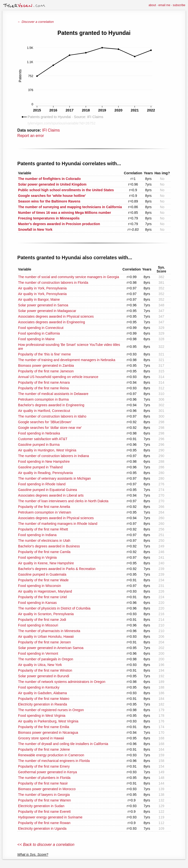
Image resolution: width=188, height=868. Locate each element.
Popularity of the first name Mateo (44, 699)
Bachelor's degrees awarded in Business (49, 546)
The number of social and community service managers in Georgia (69, 277)
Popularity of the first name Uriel (42, 597)
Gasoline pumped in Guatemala (42, 574)
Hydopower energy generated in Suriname (50, 817)
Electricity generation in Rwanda (43, 704)
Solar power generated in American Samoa (51, 648)
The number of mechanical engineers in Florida (54, 761)
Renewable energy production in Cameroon (51, 755)
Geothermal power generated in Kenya (47, 772)
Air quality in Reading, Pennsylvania (45, 473)
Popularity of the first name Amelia (44, 507)
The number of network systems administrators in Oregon (62, 682)
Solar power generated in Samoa (43, 305)
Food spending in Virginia (37, 557)
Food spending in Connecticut (41, 328)
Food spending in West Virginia (42, 716)
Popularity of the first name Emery (44, 766)
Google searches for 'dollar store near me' (50, 428)
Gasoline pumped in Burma (39, 445)
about (152, 5)
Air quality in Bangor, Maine (39, 299)
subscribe (179, 5)
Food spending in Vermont (38, 653)
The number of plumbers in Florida (44, 778)
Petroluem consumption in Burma (43, 399)
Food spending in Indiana (37, 535)
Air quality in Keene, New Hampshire (46, 563)
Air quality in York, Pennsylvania (42, 288)
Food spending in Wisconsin (40, 586)
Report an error (31, 136)
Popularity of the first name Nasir (43, 783)
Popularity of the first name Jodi (42, 620)
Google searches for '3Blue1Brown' (45, 422)
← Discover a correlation (36, 22)
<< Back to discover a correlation (46, 845)
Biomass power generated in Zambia (46, 366)
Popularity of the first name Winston (45, 670)
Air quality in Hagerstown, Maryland (45, 591)
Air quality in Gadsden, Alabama (42, 693)
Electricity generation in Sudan (41, 806)
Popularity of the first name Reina (43, 388)
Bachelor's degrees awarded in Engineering (51, 405)
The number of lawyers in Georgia (44, 795)
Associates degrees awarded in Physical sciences (56, 316)
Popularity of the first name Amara (44, 382)
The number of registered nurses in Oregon (51, 710)
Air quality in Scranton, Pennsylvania (46, 614)
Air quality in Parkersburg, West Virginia (48, 721)
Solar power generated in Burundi (44, 676)
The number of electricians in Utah (44, 541)
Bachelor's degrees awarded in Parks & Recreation (57, 569)
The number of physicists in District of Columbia (54, 608)
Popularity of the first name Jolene (44, 749)
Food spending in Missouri (38, 625)
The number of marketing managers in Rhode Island (58, 524)
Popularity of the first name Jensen (45, 642)
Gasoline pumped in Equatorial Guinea (48, 490)
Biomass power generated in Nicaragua (48, 732)
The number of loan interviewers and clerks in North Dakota (63, 501)
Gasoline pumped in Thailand (40, 467)
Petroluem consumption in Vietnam (45, 512)
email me (164, 5)
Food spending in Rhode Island (42, 484)
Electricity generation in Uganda (42, 828)
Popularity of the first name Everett (44, 812)
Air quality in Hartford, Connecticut (44, 411)
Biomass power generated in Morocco (47, 789)
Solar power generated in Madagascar (47, 311)
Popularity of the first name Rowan (44, 823)
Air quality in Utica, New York (40, 665)
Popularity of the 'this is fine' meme (44, 354)
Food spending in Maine (36, 339)
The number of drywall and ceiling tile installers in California (63, 744)
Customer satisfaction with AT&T (43, 439)
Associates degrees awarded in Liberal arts (51, 495)
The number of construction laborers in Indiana (54, 456)
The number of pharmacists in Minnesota (49, 631)
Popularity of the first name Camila (44, 552)
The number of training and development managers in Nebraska (67, 360)
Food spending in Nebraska (39, 433)
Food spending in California (39, 333)
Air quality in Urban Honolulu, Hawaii (46, 637)
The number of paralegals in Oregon (46, 659)
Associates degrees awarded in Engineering (52, 322)
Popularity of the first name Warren (45, 800)
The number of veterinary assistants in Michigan (54, 478)
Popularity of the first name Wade (43, 580)
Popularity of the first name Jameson (46, 371)
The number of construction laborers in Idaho (52, 416)
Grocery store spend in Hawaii (41, 738)
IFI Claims (51, 130)
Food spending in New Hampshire (44, 461)
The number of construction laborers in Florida (53, 283)
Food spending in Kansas (37, 603)
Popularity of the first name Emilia (44, 727)
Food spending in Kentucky (39, 687)
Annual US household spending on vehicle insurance (58, 377)
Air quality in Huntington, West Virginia (47, 450)
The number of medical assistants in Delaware (53, 394)
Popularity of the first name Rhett (43, 529)
